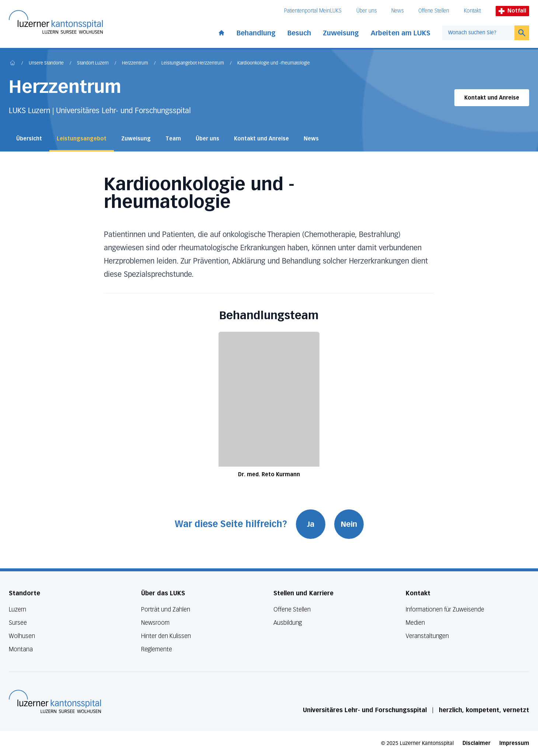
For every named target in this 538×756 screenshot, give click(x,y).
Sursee (18, 623)
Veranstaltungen (427, 636)
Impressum (514, 743)
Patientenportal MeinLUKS (313, 11)
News (397, 11)
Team (173, 139)
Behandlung (256, 33)
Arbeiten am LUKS (401, 33)
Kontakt (472, 11)
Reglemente (157, 649)
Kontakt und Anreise (492, 98)
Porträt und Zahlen (166, 609)
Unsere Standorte (46, 63)
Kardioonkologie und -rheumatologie (274, 63)
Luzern (18, 609)
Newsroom (155, 623)
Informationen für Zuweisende (445, 609)
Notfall (512, 11)
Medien (415, 623)
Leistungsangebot (82, 139)
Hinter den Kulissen (166, 636)
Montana (21, 649)
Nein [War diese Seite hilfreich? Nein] (349, 524)
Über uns (366, 11)
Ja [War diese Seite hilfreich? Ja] (311, 524)
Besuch (299, 33)
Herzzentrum (135, 63)
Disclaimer (476, 743)
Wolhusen (22, 636)
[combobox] (478, 33)
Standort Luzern (93, 63)
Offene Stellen (434, 11)
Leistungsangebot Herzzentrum (193, 63)
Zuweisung (341, 33)
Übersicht (29, 139)
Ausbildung (288, 623)
